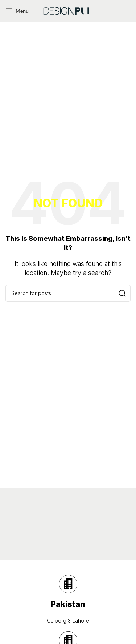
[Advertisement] (68, 94)
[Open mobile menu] (17, 11)
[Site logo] (68, 10)
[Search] (68, 293)
